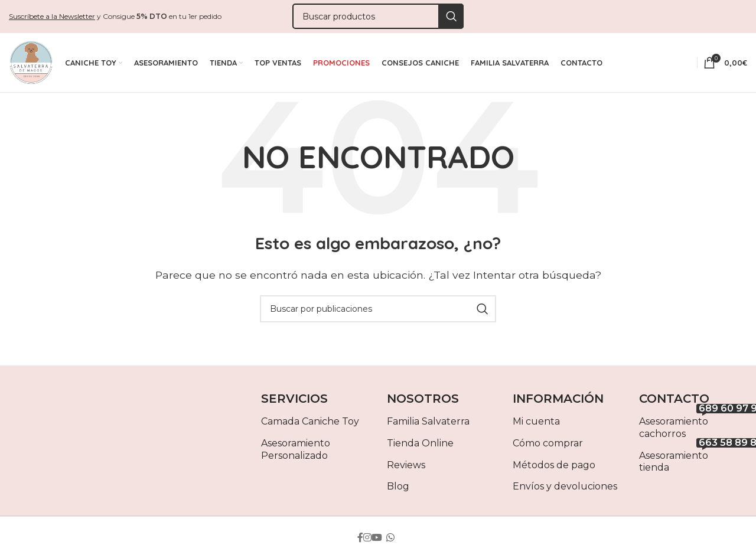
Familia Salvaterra (428, 424)
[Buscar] (378, 17)
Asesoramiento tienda (693, 462)
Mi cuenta (536, 424)
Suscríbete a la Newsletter (52, 16)
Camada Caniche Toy (310, 424)
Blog (398, 489)
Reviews (406, 467)
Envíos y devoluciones (565, 489)
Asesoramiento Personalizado (296, 452)
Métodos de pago (554, 467)
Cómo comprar (548, 446)
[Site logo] (31, 63)
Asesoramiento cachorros (693, 428)
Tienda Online (420, 446)
